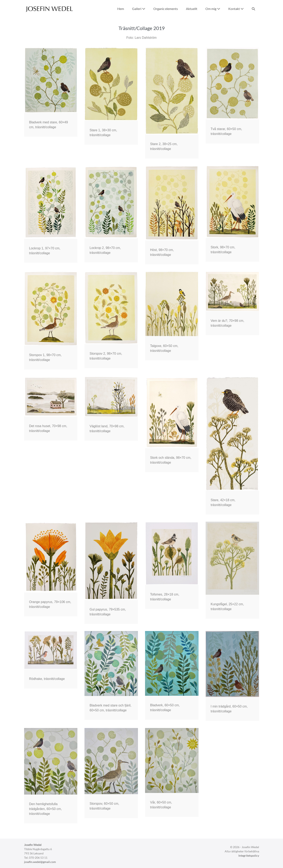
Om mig (213, 9)
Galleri (139, 9)
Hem (121, 9)
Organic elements (166, 9)
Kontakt (236, 9)
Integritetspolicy (249, 856)
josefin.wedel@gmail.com (40, 862)
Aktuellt (192, 9)
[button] (253, 9)
